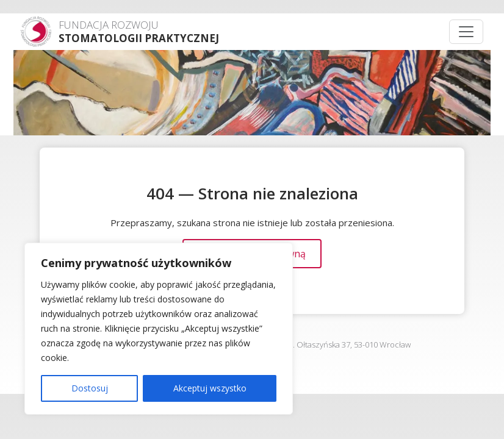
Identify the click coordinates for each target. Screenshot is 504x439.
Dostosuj (90, 388)
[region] (159, 329)
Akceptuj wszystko (210, 388)
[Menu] (466, 32)
